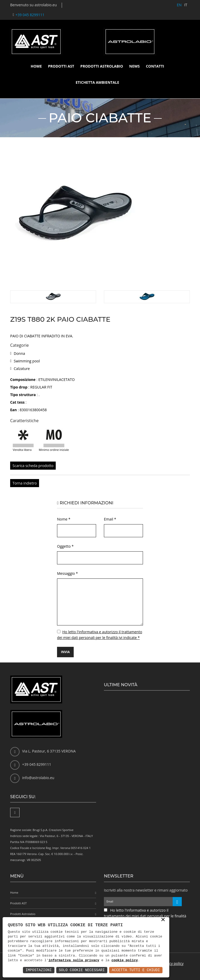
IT (186, 5)
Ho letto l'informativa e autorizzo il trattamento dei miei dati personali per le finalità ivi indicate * (145, 916)
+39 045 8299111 (30, 15)
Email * (110, 519)
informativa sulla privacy (74, 960)
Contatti (155, 66)
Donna (20, 353)
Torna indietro (25, 483)
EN (179, 5)
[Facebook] (15, 812)
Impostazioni (39, 970)
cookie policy (125, 960)
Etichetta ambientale (97, 82)
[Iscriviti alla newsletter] (177, 902)
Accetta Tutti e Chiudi (136, 970)
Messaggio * (67, 573)
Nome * (64, 519)
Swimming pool (27, 361)
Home (36, 66)
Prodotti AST (61, 66)
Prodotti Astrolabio (102, 66)
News (134, 66)
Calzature (22, 369)
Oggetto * (65, 546)
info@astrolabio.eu (38, 778)
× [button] (163, 920)
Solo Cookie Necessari (82, 970)
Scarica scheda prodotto (33, 466)
